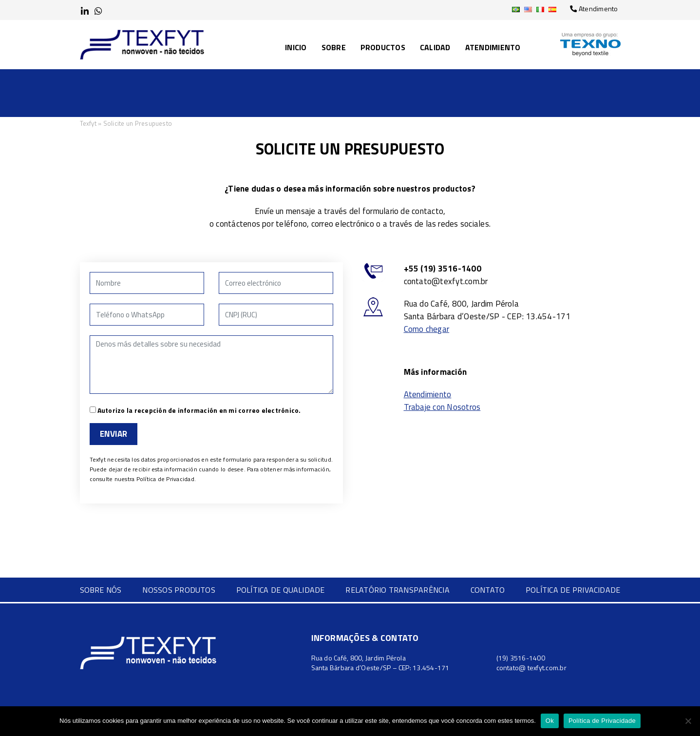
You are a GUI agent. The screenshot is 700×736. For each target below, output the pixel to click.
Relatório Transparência (397, 590)
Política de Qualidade (281, 590)
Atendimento (594, 9)
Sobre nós (101, 590)
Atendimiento (493, 47)
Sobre (334, 47)
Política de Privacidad (165, 479)
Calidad (435, 47)
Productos (383, 47)
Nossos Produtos (179, 590)
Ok (550, 721)
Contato (488, 590)
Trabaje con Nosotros (442, 407)
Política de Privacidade (573, 590)
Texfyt (88, 123)
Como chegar (427, 329)
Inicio (296, 47)
